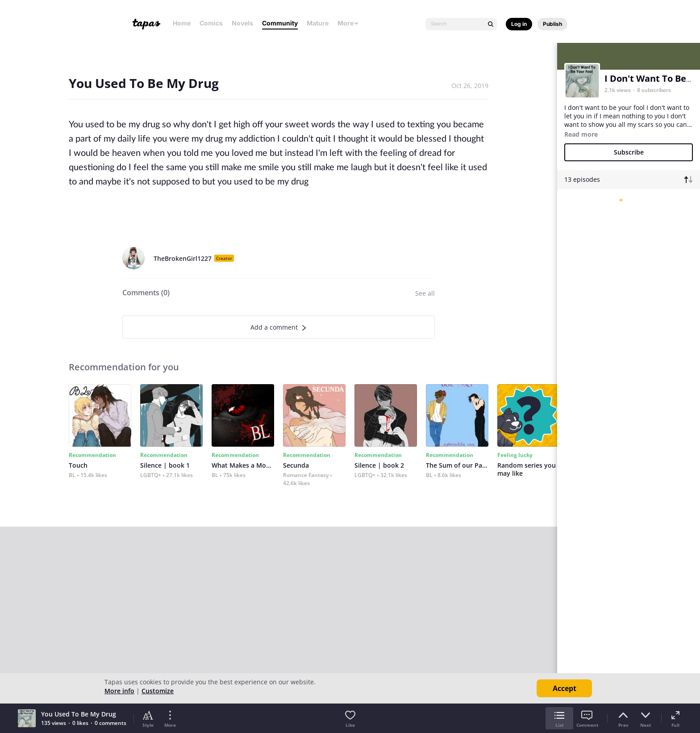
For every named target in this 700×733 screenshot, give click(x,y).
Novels (242, 23)
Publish (552, 24)
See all (425, 293)
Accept (565, 688)
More (348, 23)
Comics (211, 23)
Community (280, 23)
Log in (519, 24)
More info (119, 691)
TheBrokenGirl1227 (183, 258)
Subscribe (629, 152)
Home (182, 23)
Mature (318, 23)
